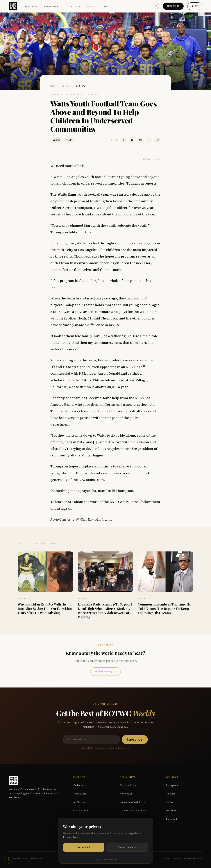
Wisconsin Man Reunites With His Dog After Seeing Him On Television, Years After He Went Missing (45, 609)
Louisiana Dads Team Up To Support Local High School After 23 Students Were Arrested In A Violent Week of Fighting (105, 611)
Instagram (172, 785)
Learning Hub (81, 811)
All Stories (79, 802)
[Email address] (92, 740)
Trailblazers (51, 6)
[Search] (156, 6)
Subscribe (173, 6)
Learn (104, 6)
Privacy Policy (72, 838)
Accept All (84, 848)
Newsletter (126, 794)
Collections (73, 6)
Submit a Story (105, 672)
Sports (56, 140)
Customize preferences (105, 860)
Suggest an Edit (152, 159)
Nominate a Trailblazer (132, 802)
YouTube (171, 811)
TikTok (170, 802)
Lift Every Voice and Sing (134, 811)
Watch (91, 6)
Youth (69, 140)
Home (54, 86)
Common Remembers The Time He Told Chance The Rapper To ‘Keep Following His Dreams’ (164, 609)
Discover (31, 6)
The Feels (66, 86)
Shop (195, 6)
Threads (171, 794)
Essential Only (127, 848)
